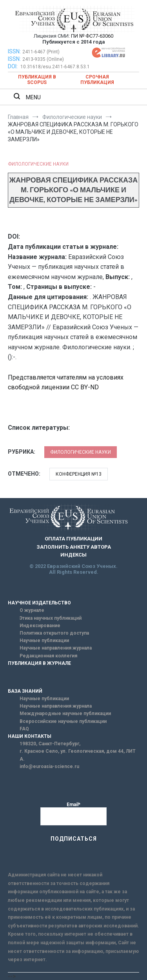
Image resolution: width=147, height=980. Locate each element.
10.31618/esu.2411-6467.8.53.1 (55, 67)
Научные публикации (44, 641)
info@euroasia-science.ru (49, 766)
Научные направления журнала (56, 648)
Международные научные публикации (65, 714)
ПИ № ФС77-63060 (92, 36)
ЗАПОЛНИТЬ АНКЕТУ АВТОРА (74, 547)
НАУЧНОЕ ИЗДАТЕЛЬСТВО (39, 603)
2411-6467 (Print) (41, 52)
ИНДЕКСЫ (73, 555)
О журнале (32, 610)
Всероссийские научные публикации (63, 721)
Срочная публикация (97, 80)
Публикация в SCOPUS (37, 80)
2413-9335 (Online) (43, 59)
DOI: (13, 66)
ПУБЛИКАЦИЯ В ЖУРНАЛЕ (39, 663)
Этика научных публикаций (51, 618)
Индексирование (40, 626)
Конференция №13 (79, 474)
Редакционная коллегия (48, 656)
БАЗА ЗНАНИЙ (25, 691)
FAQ (24, 729)
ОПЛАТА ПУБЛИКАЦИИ (73, 539)
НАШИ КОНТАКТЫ (30, 736)
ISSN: (14, 51)
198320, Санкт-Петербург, (50, 744)
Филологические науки (38, 164)
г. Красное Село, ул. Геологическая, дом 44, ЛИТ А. (78, 755)
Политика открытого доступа (54, 633)
